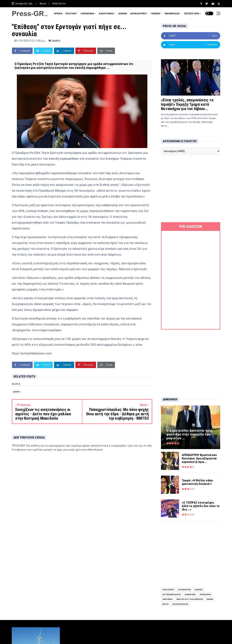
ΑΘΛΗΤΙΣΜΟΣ (106, 14)
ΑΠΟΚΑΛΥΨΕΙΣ (138, 14)
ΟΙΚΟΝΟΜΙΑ (87, 14)
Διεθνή (56, 41)
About (43, 4)
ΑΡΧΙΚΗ (58, 14)
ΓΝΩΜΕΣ (155, 14)
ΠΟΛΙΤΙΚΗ (71, 14)
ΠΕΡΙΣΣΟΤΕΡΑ (192, 14)
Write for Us (59, 4)
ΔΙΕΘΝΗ (123, 14)
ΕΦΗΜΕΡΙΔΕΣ (172, 14)
